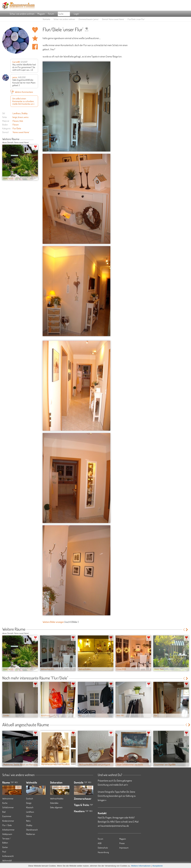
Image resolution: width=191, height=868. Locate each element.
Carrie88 (16, 62)
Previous (35, 139)
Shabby (24, 113)
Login (76, 14)
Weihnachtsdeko (57, 799)
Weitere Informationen (141, 866)
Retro (28, 821)
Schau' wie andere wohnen (22, 14)
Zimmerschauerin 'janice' (89, 19)
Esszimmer (7, 816)
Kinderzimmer (8, 821)
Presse (122, 843)
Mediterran (31, 834)
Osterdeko (54, 803)
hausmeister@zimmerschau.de (115, 826)
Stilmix (29, 816)
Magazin (41, 14)
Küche (5, 803)
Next (37, 139)
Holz (21, 121)
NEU (16, 782)
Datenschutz (103, 848)
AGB (100, 843)
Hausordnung (103, 852)
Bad (4, 812)
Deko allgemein (56, 807)
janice (15, 77)
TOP (12, 782)
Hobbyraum (7, 834)
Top (86, 782)
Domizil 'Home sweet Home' (113, 19)
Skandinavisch (32, 830)
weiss (26, 117)
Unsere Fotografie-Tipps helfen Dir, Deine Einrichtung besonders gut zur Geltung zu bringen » (117, 796)
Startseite (46, 19)
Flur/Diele (17, 128)
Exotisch (30, 799)
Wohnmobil (7, 860)
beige (15, 117)
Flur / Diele (7, 825)
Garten (5, 847)
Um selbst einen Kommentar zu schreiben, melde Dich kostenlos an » (23, 101)
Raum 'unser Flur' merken (35, 38)
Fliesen (16, 121)
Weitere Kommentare (22, 92)
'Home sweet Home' (21, 132)
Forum (51, 14)
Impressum (124, 848)
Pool (4, 852)
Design (29, 803)
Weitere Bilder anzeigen (53, 622)
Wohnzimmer (8, 799)
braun (20, 117)
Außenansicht (8, 856)
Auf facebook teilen (35, 47)
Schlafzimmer (8, 807)
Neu (90, 782)
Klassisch (30, 807)
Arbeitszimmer (8, 830)
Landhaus (17, 113)
